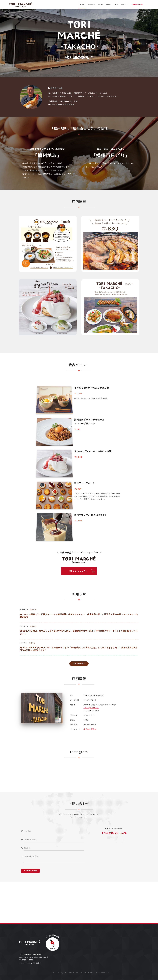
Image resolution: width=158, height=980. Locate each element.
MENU (101, 4)
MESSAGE (91, 4)
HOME (82, 4)
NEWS (109, 4)
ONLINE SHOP (137, 4)
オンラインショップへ (78, 571)
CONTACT (125, 4)
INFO (116, 4)
